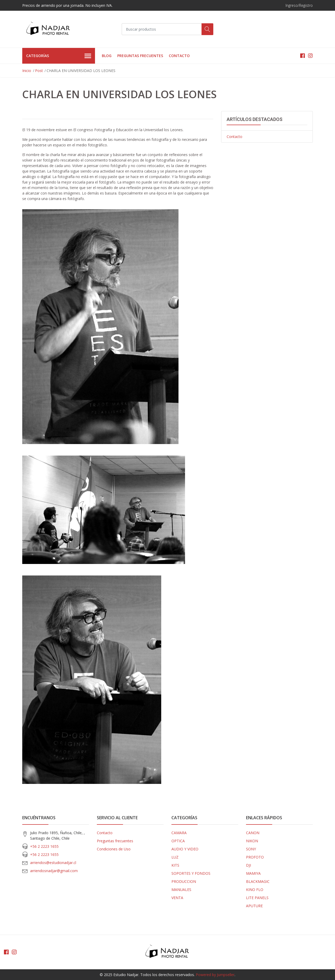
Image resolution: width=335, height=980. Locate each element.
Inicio (27, 71)
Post (39, 71)
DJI (249, 865)
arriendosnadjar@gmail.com (54, 871)
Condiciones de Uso (114, 849)
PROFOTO (255, 857)
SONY (251, 849)
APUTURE (254, 906)
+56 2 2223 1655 (44, 846)
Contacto (179, 56)
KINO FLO (255, 890)
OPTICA (178, 841)
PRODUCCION (184, 881)
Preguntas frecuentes (140, 56)
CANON (253, 833)
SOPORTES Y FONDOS (191, 873)
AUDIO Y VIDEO (185, 849)
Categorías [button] (59, 56)
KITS (175, 865)
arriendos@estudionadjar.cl (53, 863)
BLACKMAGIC (258, 881)
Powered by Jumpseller (215, 975)
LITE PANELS (257, 898)
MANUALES (181, 890)
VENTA (177, 898)
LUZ (175, 857)
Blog (107, 56)
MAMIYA (253, 873)
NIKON (252, 841)
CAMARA (179, 833)
